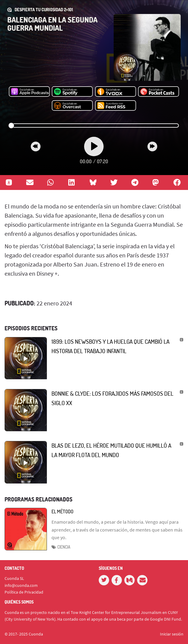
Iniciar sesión (172, 634)
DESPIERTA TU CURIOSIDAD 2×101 (44, 10)
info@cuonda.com (21, 585)
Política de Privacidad (24, 592)
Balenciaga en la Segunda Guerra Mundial (52, 24)
